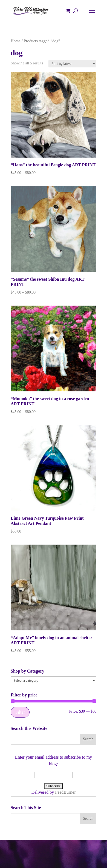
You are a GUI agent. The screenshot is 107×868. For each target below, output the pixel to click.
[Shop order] (72, 64)
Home (16, 41)
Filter (20, 712)
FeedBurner (65, 792)
